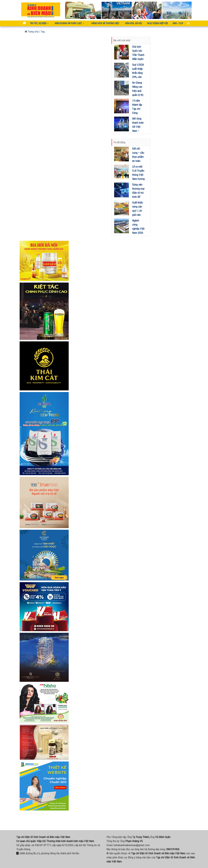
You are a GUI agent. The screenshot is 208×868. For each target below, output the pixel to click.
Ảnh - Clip (178, 23)
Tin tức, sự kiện (39, 23)
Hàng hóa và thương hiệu (105, 23)
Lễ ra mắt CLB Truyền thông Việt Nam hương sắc (138, 175)
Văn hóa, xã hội (133, 23)
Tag (43, 32)
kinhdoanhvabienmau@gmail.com (132, 845)
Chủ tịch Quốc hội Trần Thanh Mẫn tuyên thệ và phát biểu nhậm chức (138, 59)
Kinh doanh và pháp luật (70, 23)
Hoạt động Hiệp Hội (157, 23)
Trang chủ (31, 32)
